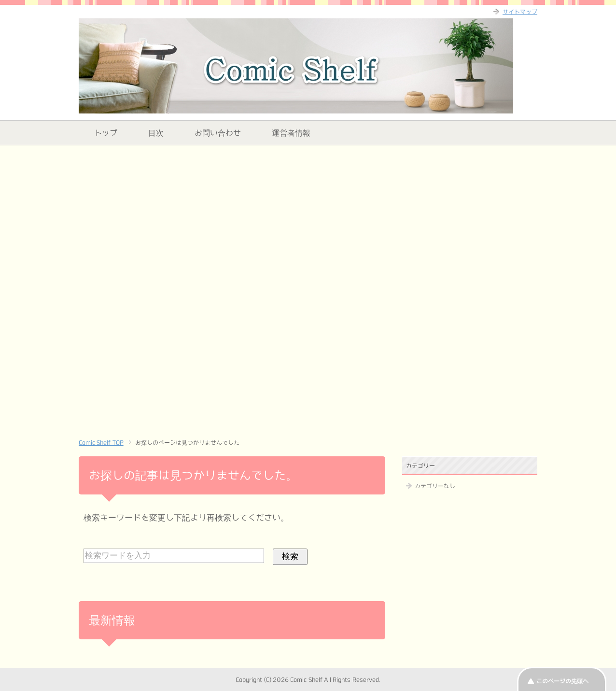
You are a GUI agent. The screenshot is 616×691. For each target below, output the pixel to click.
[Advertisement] (308, 220)
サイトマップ (520, 12)
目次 (156, 133)
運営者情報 (291, 133)
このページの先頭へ (562, 681)
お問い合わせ (218, 133)
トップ (106, 133)
